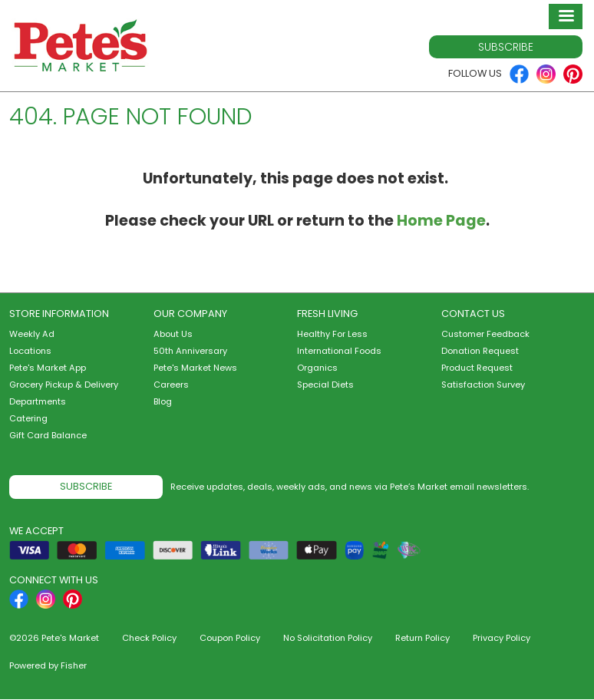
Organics (317, 368)
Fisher (74, 665)
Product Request (477, 368)
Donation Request (480, 351)
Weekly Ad (32, 334)
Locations (30, 351)
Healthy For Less (332, 334)
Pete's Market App (48, 368)
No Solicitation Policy (328, 638)
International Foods (339, 351)
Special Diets (325, 385)
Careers (171, 385)
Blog (163, 401)
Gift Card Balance (48, 435)
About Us (173, 334)
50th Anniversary (190, 351)
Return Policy (422, 638)
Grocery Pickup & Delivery (64, 385)
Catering (28, 418)
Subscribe (506, 47)
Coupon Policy (230, 638)
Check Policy (149, 638)
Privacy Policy (502, 638)
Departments (38, 401)
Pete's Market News (195, 368)
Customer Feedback (485, 334)
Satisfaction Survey (483, 385)
